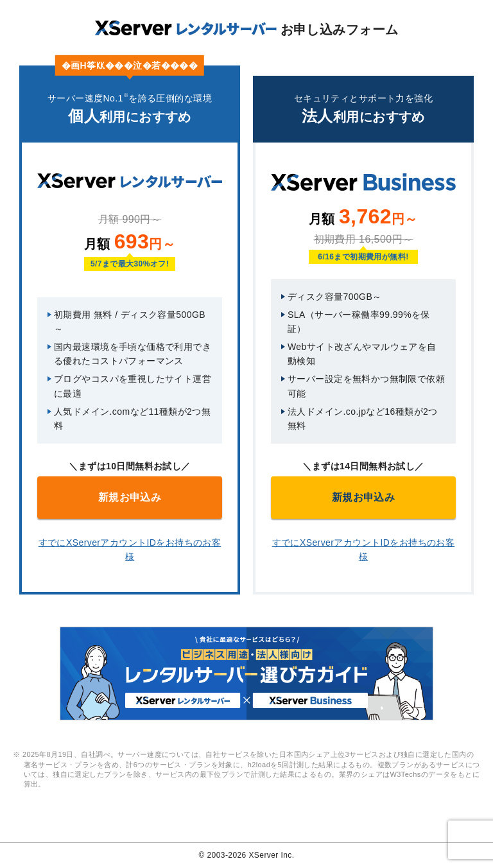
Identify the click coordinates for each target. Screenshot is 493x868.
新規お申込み (130, 497)
